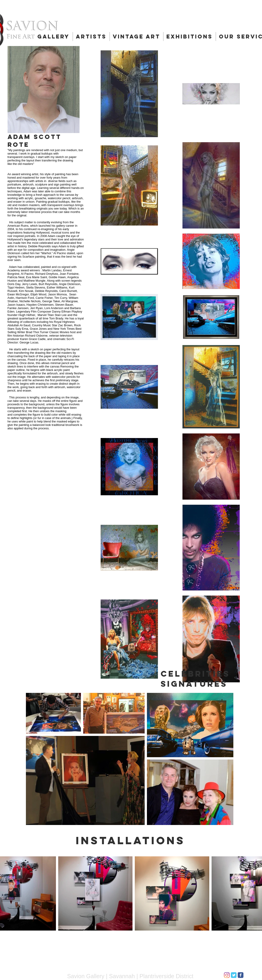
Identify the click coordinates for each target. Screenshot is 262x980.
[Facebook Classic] (241, 975)
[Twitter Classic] (234, 975)
